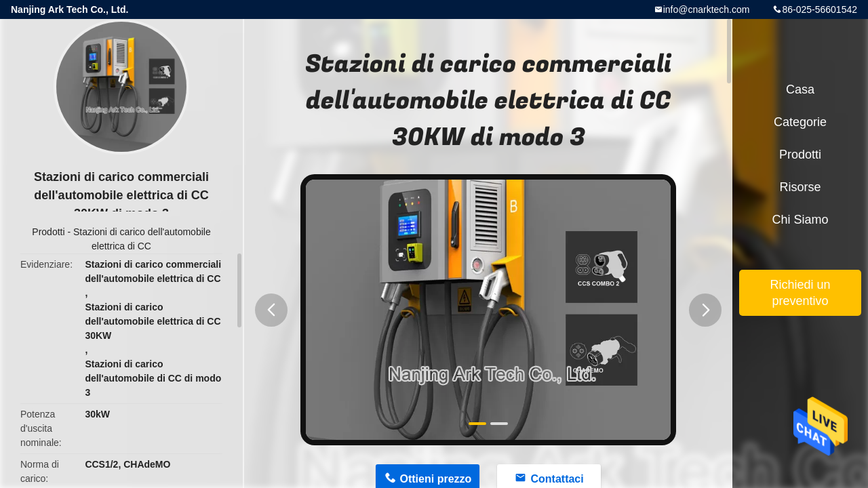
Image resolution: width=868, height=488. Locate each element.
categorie (800, 122)
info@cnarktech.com (707, 9)
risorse (800, 187)
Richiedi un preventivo (800, 293)
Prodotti (48, 232)
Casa (800, 89)
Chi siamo (800, 220)
